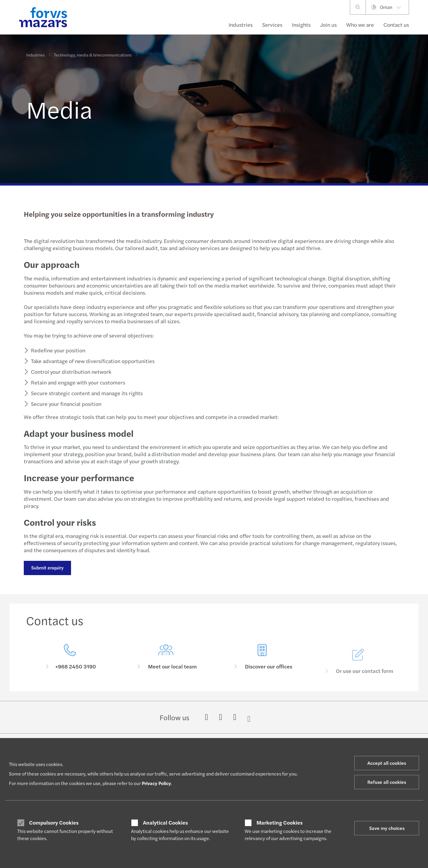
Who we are (360, 25)
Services (272, 25)
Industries (241, 25)
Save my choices (387, 828)
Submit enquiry (47, 568)
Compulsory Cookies (54, 823)
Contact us (396, 25)
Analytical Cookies (165, 823)
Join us (328, 25)
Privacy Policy (156, 783)
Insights (301, 25)
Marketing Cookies (280, 823)
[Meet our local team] (166, 666)
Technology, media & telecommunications (93, 51)
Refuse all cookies (387, 782)
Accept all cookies (387, 763)
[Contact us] (70, 658)
